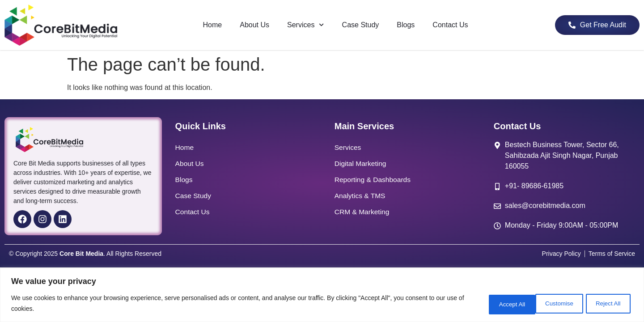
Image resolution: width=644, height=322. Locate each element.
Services (306, 25)
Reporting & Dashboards (374, 180)
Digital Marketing (361, 163)
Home (213, 25)
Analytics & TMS (361, 196)
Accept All (606, 304)
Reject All (550, 304)
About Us (254, 25)
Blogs (406, 25)
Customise (492, 304)
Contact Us (450, 25)
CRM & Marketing (363, 212)
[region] (322, 295)
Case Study (361, 25)
